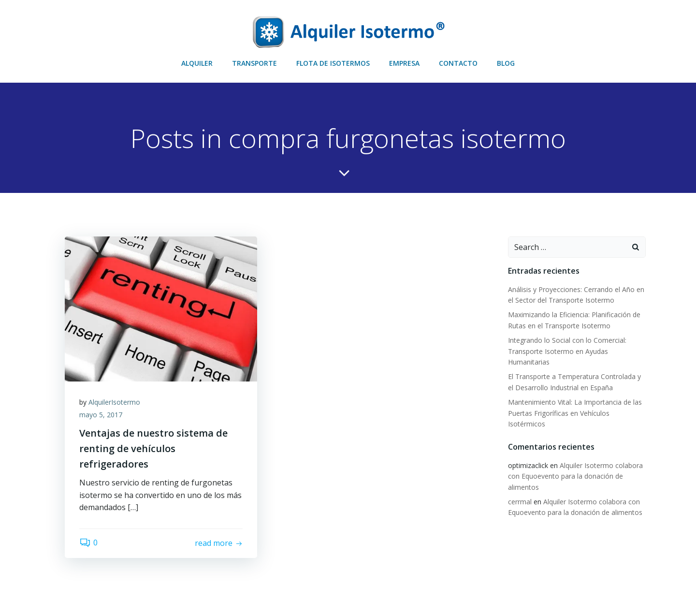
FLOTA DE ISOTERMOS (333, 63)
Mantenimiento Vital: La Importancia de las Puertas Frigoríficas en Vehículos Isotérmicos (575, 413)
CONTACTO (458, 63)
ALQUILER (197, 63)
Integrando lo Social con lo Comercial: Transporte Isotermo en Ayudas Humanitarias (567, 351)
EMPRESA (404, 63)
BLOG (506, 63)
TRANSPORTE (254, 63)
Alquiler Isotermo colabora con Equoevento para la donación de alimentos (575, 476)
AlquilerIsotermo (114, 402)
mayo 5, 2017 (101, 415)
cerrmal (520, 502)
